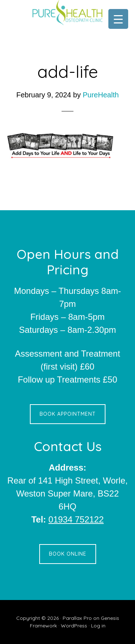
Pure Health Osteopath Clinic (68, 13)
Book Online (68, 554)
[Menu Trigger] (118, 19)
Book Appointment (68, 414)
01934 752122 (76, 519)
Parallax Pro (77, 618)
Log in (98, 626)
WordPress (74, 626)
